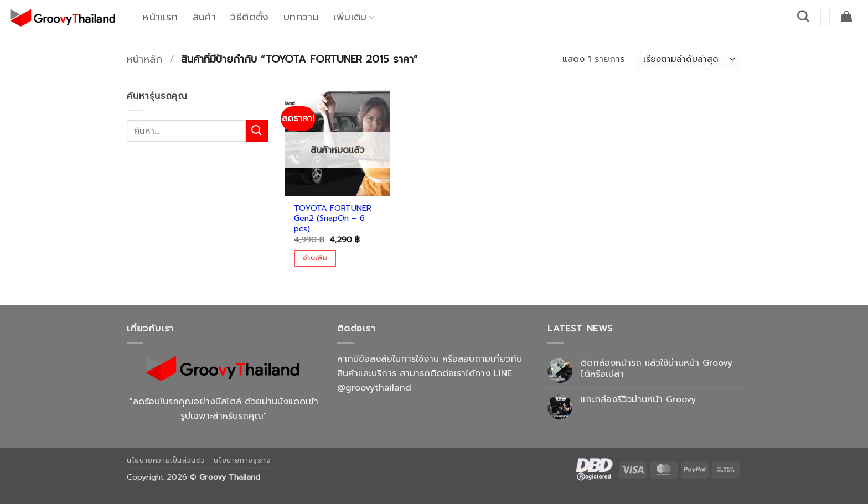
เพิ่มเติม (354, 17)
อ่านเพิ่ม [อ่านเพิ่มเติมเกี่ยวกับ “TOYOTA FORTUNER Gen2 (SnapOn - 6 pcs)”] (315, 258)
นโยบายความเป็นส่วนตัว (166, 460)
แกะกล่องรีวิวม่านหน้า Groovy (638, 400)
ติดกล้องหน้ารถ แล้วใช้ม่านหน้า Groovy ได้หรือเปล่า (657, 368)
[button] (847, 16)
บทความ (301, 17)
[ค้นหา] (803, 16)
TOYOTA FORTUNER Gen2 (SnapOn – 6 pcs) (333, 219)
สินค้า (204, 17)
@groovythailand (374, 388)
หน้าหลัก (144, 59)
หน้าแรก (160, 17)
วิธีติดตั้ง (249, 17)
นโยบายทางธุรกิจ (242, 460)
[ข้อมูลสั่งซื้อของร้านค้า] (689, 59)
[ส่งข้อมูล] (257, 131)
